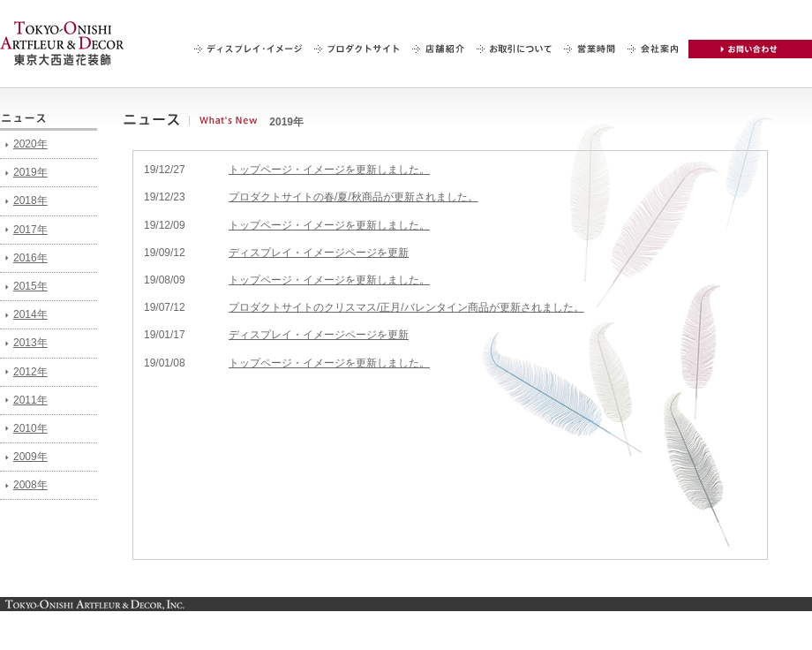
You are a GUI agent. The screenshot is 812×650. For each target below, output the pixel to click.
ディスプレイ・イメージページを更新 (319, 253)
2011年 (30, 400)
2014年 (30, 314)
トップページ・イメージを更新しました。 (329, 170)
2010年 (30, 428)
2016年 (30, 258)
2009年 (30, 457)
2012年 (30, 372)
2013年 (30, 343)
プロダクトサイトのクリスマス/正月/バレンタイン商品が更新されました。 (406, 307)
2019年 (30, 172)
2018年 (30, 200)
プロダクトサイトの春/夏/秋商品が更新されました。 (353, 197)
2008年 (30, 485)
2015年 (30, 286)
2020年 (30, 144)
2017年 (30, 230)
